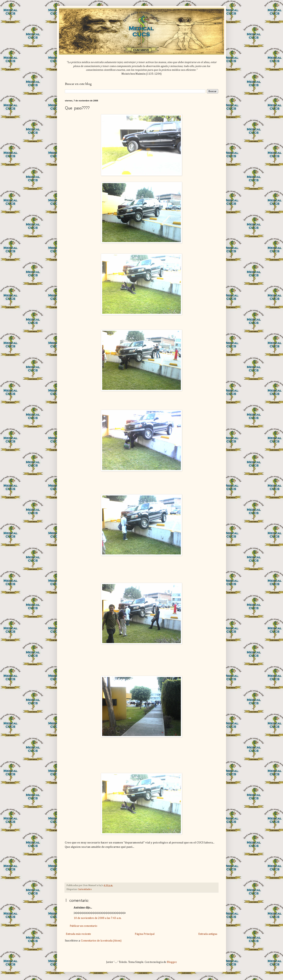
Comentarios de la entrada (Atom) (101, 941)
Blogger (172, 962)
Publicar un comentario (84, 926)
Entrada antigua (208, 934)
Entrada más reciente (78, 934)
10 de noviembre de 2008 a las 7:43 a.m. (98, 918)
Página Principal (145, 934)
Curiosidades (85, 889)
